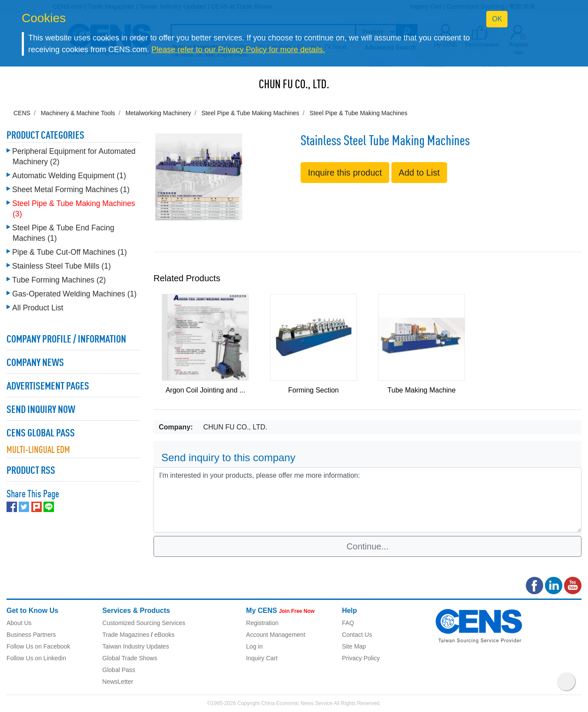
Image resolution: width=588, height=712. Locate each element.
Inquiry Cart (262, 658)
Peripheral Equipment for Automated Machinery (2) (74, 156)
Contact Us (357, 635)
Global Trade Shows (130, 658)
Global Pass (119, 670)
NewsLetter (118, 682)
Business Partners (31, 635)
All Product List (38, 308)
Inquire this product (345, 173)
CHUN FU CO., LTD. (294, 85)
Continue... (368, 546)
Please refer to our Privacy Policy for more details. (238, 50)
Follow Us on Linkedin (36, 658)
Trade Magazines (126, 635)
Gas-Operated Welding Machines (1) (74, 294)
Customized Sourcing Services (144, 623)
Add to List (419, 173)
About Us (19, 623)
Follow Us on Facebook (38, 646)
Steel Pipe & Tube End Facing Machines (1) (63, 233)
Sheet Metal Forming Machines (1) (71, 190)
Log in (254, 646)
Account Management (276, 635)
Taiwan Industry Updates (135, 646)
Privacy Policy (361, 658)
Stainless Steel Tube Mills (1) (62, 266)
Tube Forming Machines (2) (59, 280)
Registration (262, 623)
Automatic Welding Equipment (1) (69, 176)
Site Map (354, 646)
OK (497, 19)
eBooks (165, 635)
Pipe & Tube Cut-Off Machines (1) (70, 252)
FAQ (348, 623)
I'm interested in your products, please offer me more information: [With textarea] (367, 500)
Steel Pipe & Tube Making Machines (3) (74, 209)
